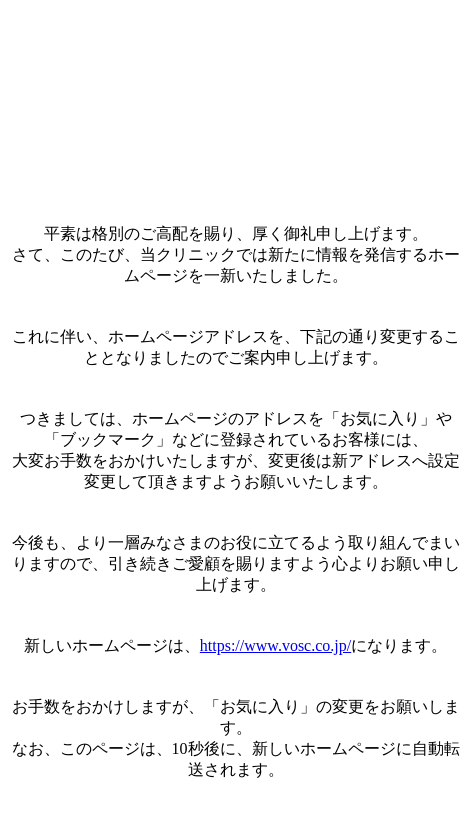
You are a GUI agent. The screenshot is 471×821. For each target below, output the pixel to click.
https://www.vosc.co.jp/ (275, 645)
